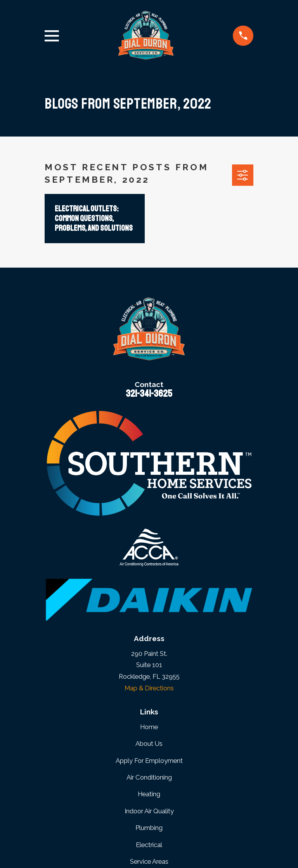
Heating (149, 794)
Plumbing (149, 828)
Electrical (149, 845)
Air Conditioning (149, 777)
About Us (149, 744)
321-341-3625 (149, 394)
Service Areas (149, 861)
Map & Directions (149, 688)
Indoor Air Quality (149, 811)
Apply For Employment (149, 761)
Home (149, 727)
